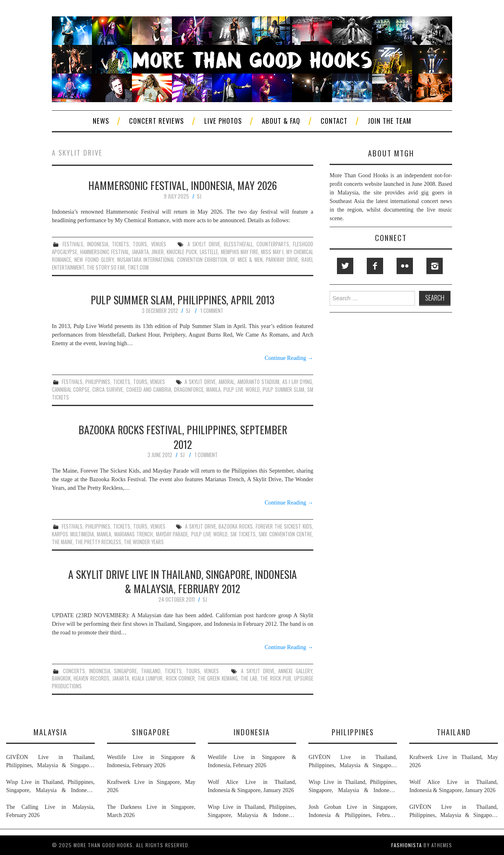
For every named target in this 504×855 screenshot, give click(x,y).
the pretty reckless (98, 542)
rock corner (180, 678)
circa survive (108, 390)
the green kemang (218, 678)
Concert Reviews (156, 121)
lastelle (209, 252)
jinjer (158, 252)
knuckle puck (182, 252)
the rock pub (276, 678)
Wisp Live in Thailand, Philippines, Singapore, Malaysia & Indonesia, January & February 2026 (50, 787)
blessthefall (238, 244)
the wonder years (144, 542)
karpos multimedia (73, 534)
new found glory (94, 260)
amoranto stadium (258, 382)
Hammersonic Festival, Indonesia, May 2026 (183, 185)
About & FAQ (281, 121)
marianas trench (134, 534)
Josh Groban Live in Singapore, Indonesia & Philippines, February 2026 (353, 812)
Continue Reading (289, 358)
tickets (120, 244)
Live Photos (223, 121)
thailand (151, 671)
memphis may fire (240, 252)
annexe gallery (295, 671)
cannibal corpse (71, 390)
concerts (74, 671)
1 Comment (212, 311)
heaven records (91, 678)
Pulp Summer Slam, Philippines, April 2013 (183, 299)
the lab (249, 678)
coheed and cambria (149, 390)
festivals (73, 244)
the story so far (106, 267)
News (101, 121)
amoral (226, 382)
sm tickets (243, 534)
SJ (199, 196)
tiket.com (138, 267)
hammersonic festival (105, 252)
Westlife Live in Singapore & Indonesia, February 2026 (151, 761)
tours (140, 244)
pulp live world (241, 390)
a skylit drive (204, 244)
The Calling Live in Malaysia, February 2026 (50, 811)
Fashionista (407, 845)
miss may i (272, 252)
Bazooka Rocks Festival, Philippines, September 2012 (183, 437)
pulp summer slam (283, 390)
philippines (98, 382)
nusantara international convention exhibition (172, 260)
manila (213, 390)
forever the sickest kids (284, 526)
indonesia (98, 244)
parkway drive (282, 260)
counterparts (273, 244)
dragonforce (189, 390)
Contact (334, 121)
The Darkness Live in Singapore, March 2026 (151, 811)
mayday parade (172, 534)
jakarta (140, 252)
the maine (62, 542)
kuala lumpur (147, 678)
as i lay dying (297, 382)
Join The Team (389, 121)
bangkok (61, 678)
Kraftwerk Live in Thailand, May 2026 (454, 761)
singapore (125, 671)
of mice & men (246, 260)
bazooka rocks (236, 526)
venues (159, 244)
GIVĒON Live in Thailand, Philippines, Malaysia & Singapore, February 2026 (50, 762)
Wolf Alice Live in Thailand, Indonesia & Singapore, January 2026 (252, 786)
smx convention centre (285, 534)
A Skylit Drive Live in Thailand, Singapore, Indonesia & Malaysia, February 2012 (183, 581)
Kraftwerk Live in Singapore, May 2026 (151, 786)
